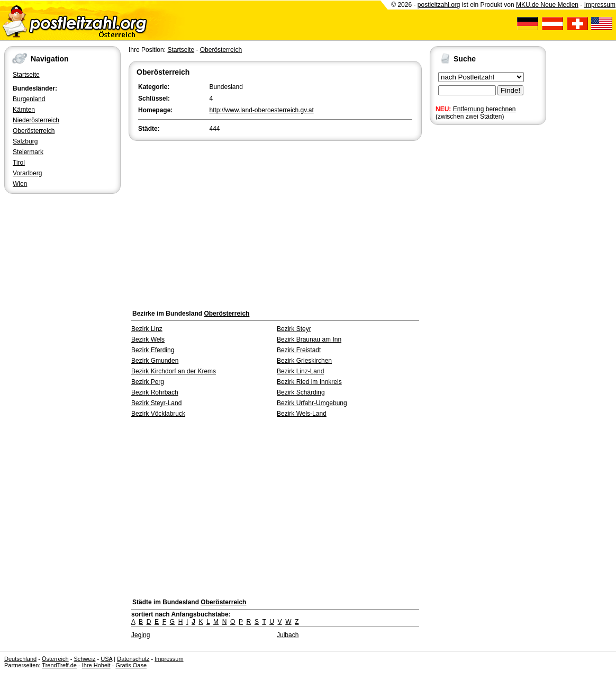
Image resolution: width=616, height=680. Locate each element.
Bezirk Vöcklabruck (158, 414)
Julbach (288, 635)
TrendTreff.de (59, 665)
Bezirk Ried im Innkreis (309, 382)
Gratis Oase (131, 665)
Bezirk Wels (148, 339)
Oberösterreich (34, 131)
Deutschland (20, 659)
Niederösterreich (36, 120)
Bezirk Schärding (301, 392)
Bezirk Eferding (153, 350)
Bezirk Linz (147, 329)
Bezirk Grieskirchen (304, 361)
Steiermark (28, 152)
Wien (20, 184)
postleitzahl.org (439, 5)
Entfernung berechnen (484, 109)
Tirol (19, 163)
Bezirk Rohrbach (155, 392)
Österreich (55, 659)
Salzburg (25, 141)
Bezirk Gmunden (155, 361)
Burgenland (29, 99)
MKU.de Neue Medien (547, 5)
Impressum (600, 5)
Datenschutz (133, 659)
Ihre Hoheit (96, 665)
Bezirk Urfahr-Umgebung (312, 403)
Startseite (26, 75)
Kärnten (24, 110)
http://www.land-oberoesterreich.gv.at (262, 110)
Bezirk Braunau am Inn (309, 339)
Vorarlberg (27, 173)
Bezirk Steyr (294, 329)
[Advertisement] (275, 222)
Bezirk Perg (148, 382)
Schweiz (84, 659)
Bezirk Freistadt (299, 350)
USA (106, 659)
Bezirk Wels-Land (302, 414)
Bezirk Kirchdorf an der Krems (174, 371)
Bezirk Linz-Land (300, 371)
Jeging (141, 635)
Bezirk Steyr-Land (156, 403)
